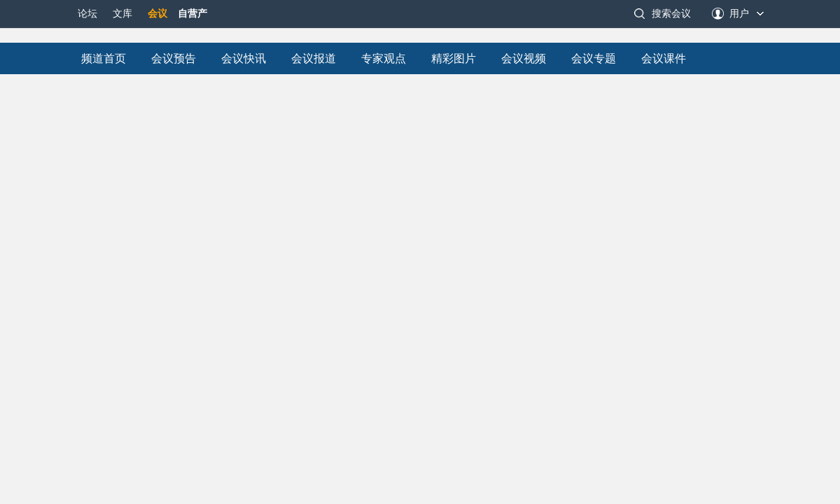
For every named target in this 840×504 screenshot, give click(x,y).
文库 (122, 14)
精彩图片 (454, 58)
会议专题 (594, 58)
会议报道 (314, 58)
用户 (739, 14)
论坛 (87, 14)
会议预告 (174, 58)
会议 (157, 14)
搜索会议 (671, 14)
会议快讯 (244, 58)
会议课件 (664, 58)
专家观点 (384, 58)
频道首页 (104, 58)
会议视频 (524, 58)
